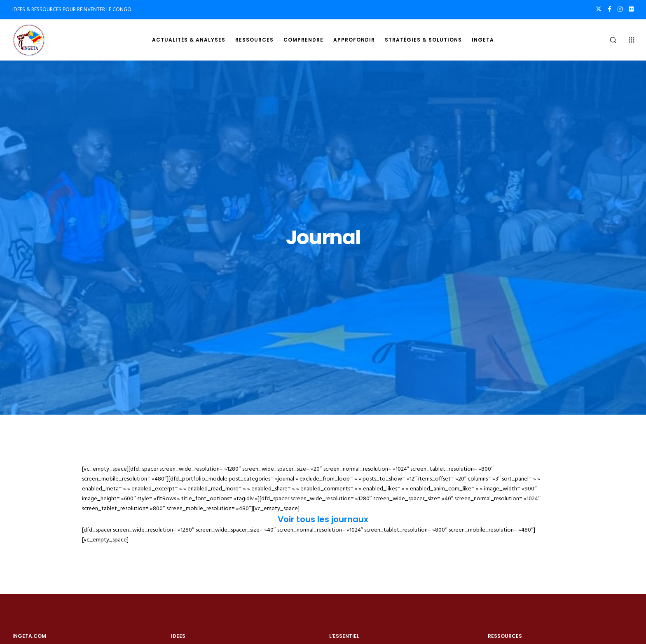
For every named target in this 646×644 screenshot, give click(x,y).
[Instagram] (620, 9)
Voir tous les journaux (323, 519)
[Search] (608, 40)
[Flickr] (631, 9)
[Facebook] (610, 9)
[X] (599, 9)
